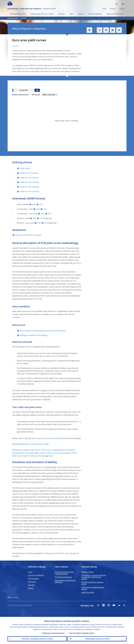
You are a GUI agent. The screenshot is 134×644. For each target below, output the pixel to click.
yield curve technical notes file (44, 438)
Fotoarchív (32, 582)
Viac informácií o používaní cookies (82, 633)
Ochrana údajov (87, 572)
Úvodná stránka (13, 18)
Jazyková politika (88, 592)
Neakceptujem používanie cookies (97, 639)
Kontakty (31, 585)
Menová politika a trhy (18, 14)
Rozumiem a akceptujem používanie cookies (37, 639)
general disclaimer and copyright (62, 553)
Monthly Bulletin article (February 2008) (32, 444)
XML (34, 204)
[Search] (106, 4)
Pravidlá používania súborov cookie (92, 583)
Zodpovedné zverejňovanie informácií (65, 581)
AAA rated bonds (20, 95)
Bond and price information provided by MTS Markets (43, 331)
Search (117, 4)
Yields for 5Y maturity (29, 178)
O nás (104, 9)
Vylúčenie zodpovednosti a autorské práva (64, 573)
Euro (72, 14)
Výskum (81, 14)
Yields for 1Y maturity (29, 173)
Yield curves (25, 168)
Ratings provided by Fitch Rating (33, 335)
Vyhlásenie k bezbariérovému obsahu (93, 588)
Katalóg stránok (14, 597)
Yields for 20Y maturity (29, 187)
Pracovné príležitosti (36, 575)
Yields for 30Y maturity (29, 191)
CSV (41, 204)
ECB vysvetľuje (34, 578)
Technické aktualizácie (63, 577)
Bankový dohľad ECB (115, 14)
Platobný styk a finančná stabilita (42, 14)
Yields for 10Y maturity (29, 182)
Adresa (31, 588)
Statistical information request (28, 235)
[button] (120, 4)
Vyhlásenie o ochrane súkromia (53, 633)
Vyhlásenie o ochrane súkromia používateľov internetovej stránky (94, 577)
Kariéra (122, 9)
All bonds (35, 95)
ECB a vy (113, 9)
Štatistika (62, 14)
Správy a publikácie (95, 14)
